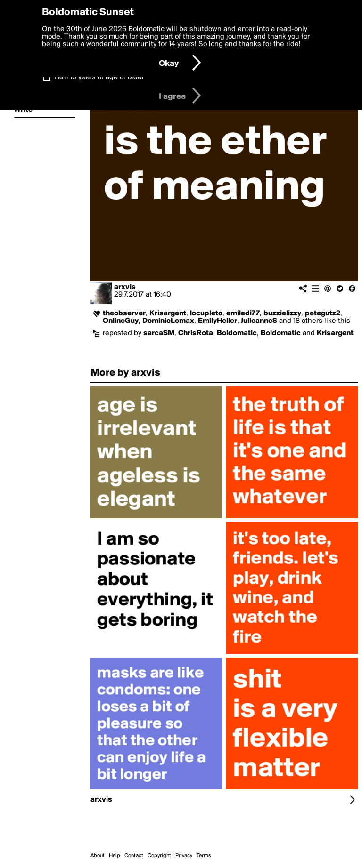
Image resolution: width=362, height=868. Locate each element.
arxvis (125, 287)
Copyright (159, 856)
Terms (204, 856)
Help (115, 856)
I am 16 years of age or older (99, 77)
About (98, 856)
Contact (134, 856)
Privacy (184, 856)
